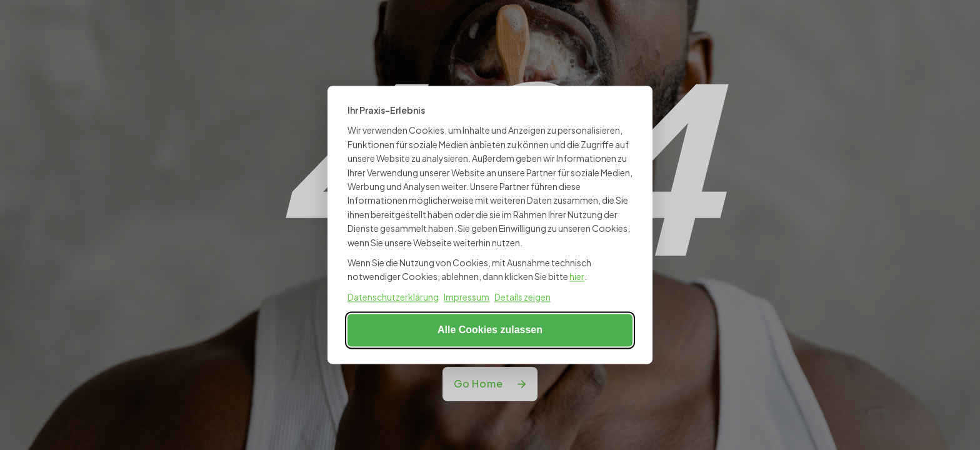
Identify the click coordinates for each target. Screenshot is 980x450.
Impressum (467, 297)
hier (577, 277)
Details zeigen (522, 297)
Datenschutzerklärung (393, 297)
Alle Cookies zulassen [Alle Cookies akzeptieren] (490, 330)
